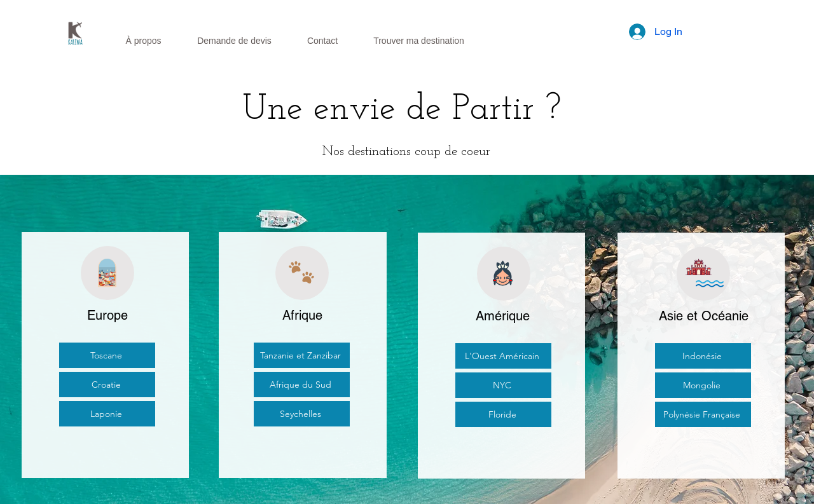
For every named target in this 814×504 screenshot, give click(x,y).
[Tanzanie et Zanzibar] (302, 355)
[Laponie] (107, 414)
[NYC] (503, 385)
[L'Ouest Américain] (503, 356)
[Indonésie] (703, 356)
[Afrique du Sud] (302, 385)
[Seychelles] (302, 414)
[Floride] (503, 414)
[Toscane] (107, 355)
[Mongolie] (703, 385)
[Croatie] (107, 385)
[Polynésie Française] (703, 414)
